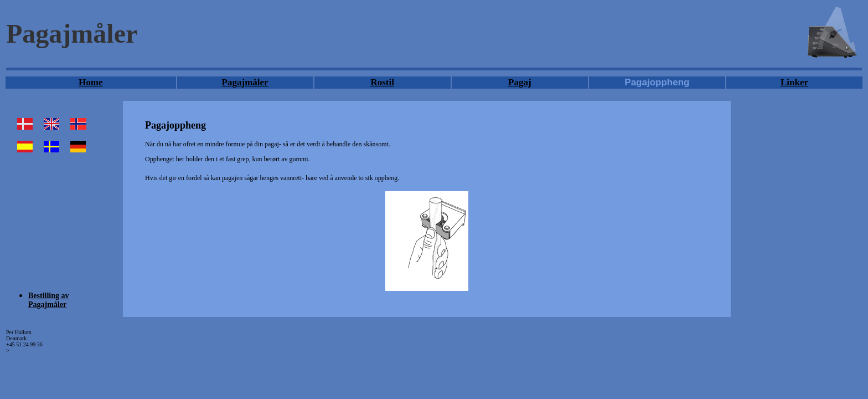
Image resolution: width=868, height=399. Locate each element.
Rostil (382, 82)
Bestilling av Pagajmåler (49, 300)
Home (91, 82)
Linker (794, 82)
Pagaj (520, 82)
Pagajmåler (245, 82)
